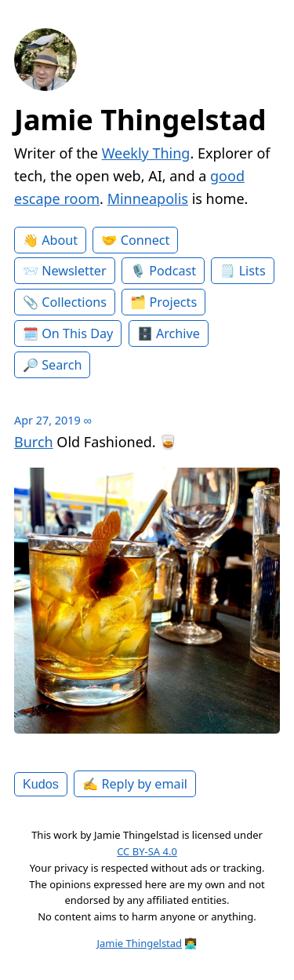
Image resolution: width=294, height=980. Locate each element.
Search (62, 365)
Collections (74, 302)
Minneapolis (148, 199)
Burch (34, 442)
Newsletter (74, 271)
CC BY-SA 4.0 (147, 851)
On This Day (77, 333)
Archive (178, 333)
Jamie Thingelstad (140, 120)
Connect (145, 240)
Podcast (172, 271)
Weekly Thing (146, 153)
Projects (174, 302)
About (60, 240)
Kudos (41, 784)
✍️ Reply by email (135, 784)
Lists (252, 271)
